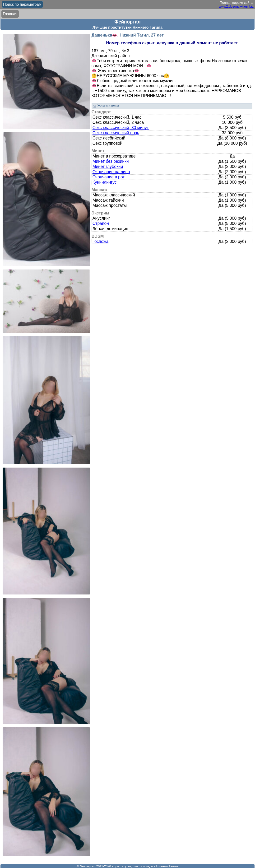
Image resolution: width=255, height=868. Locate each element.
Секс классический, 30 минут (121, 128)
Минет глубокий (108, 167)
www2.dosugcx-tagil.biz (236, 6)
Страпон (101, 223)
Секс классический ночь (116, 133)
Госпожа (101, 241)
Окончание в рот (109, 177)
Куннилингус (105, 182)
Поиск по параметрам (22, 4)
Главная (10, 14)
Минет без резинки (111, 161)
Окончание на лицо (111, 172)
